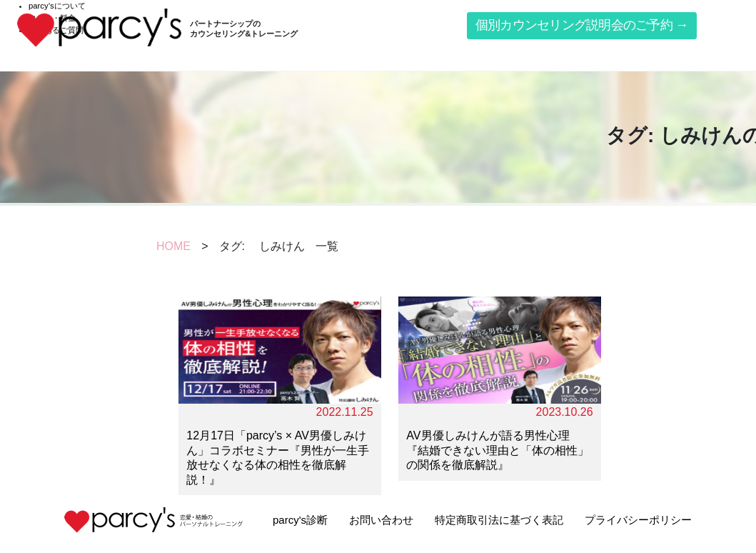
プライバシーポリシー (638, 520)
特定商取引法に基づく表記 (499, 520)
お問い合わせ (381, 520)
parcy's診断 (300, 520)
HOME (173, 246)
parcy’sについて (57, 6)
